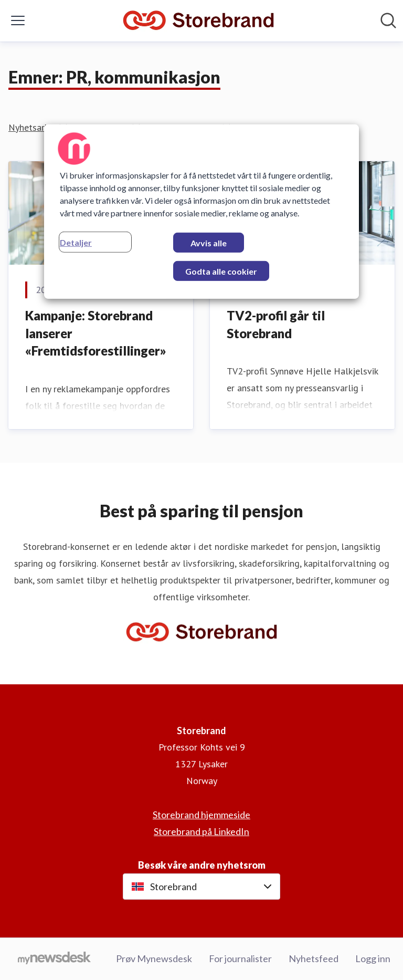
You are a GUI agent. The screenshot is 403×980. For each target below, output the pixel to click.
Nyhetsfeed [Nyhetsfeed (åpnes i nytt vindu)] (314, 958)
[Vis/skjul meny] (18, 20)
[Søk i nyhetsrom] (388, 20)
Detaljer (76, 242)
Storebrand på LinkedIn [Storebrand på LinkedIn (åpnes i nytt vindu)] (201, 831)
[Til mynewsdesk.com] (54, 959)
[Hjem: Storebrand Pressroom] (198, 21)
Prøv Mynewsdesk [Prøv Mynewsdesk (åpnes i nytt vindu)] (154, 958)
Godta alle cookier (221, 271)
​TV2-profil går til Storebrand (276, 324)
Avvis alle (209, 243)
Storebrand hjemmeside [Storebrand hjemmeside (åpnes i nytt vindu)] (201, 815)
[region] (201, 212)
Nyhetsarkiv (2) (39, 127)
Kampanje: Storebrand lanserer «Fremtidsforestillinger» (96, 333)
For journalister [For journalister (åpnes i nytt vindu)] (240, 958)
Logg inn (373, 958)
